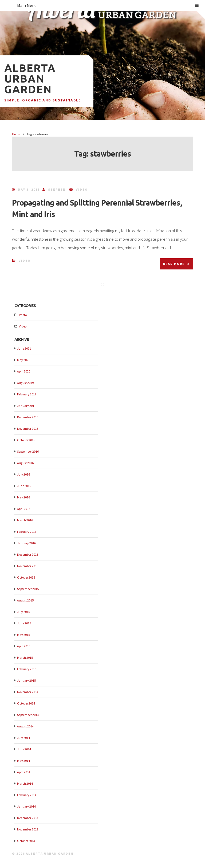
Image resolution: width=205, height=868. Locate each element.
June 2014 (24, 749)
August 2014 (25, 726)
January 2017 (26, 406)
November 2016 (28, 429)
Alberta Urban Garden (30, 79)
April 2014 (24, 772)
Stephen (57, 189)
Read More (176, 264)
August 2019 (25, 383)
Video (82, 189)
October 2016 (26, 440)
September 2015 (28, 589)
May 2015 (23, 635)
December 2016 (28, 417)
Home (16, 134)
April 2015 (24, 646)
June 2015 (24, 623)
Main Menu (108, 5)
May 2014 (23, 761)
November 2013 (28, 829)
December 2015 (28, 554)
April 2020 (24, 371)
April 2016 (24, 509)
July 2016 (23, 474)
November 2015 (28, 566)
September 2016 (28, 451)
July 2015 (23, 612)
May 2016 (23, 497)
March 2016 (25, 520)
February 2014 (27, 795)
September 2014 (28, 715)
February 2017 (27, 394)
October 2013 (26, 841)
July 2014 (23, 738)
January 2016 (26, 543)
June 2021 (24, 348)
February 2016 (27, 532)
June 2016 (24, 486)
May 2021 (23, 360)
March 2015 (25, 658)
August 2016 (25, 463)
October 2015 (26, 577)
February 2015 (27, 669)
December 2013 (28, 818)
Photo (23, 315)
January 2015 (26, 680)
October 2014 (26, 703)
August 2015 (25, 600)
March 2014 (25, 783)
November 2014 (28, 692)
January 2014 (26, 806)
